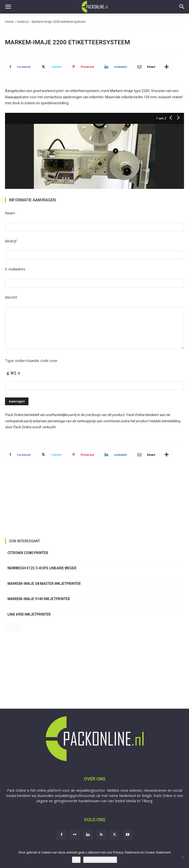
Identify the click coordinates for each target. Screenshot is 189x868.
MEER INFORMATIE (100, 860)
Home (9, 22)
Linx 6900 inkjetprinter (29, 614)
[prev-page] (8, 627)
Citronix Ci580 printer (28, 553)
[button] (8, 7)
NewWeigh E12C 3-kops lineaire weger (42, 568)
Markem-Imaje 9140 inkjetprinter (39, 599)
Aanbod (23, 22)
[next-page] (16, 627)
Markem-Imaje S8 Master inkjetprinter (44, 584)
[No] (183, 857)
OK (76, 860)
